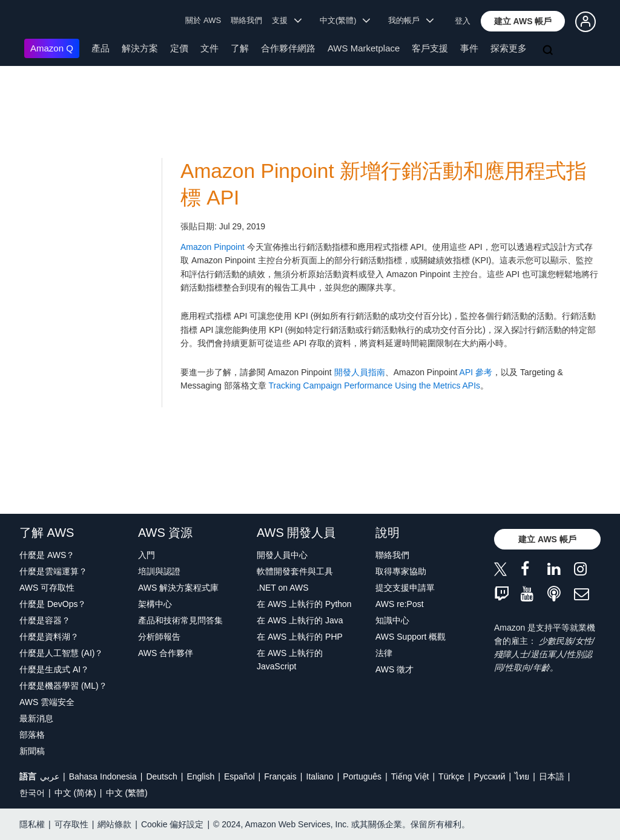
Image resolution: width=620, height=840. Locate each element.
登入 (463, 21)
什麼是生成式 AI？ (54, 669)
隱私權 (32, 824)
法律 (384, 653)
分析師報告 (159, 637)
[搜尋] (549, 51)
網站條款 (114, 824)
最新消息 (36, 718)
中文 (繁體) (127, 793)
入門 (147, 555)
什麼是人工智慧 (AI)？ (61, 653)
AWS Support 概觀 (411, 637)
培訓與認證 (159, 571)
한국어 (32, 793)
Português (362, 776)
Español (239, 776)
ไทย (522, 776)
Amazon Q (52, 48)
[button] (523, 21)
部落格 (32, 735)
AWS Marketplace (364, 48)
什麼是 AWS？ (47, 555)
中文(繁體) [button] (345, 20)
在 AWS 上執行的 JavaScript (290, 660)
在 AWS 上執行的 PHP (300, 637)
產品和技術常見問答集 (180, 620)
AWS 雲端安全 (47, 702)
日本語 (552, 776)
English (200, 776)
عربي (50, 776)
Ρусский (490, 776)
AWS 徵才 (394, 669)
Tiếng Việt (410, 776)
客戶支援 (430, 48)
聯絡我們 (246, 20)
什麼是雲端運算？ (53, 571)
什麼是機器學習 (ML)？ (63, 686)
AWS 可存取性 (47, 588)
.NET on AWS (283, 588)
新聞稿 (32, 751)
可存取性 (71, 824)
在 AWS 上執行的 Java (300, 620)
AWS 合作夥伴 (166, 653)
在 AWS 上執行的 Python (304, 604)
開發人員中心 (282, 555)
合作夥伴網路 (288, 48)
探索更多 (509, 48)
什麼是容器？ (45, 620)
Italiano (320, 776)
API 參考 (476, 372)
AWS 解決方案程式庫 (178, 588)
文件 (209, 48)
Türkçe (451, 776)
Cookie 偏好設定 (172, 824)
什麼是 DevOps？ (53, 604)
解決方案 (140, 48)
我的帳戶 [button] (411, 20)
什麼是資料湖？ (49, 637)
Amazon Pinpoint (213, 247)
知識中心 (392, 620)
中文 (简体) (75, 793)
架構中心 (155, 604)
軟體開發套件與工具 (295, 571)
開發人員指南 (360, 372)
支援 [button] (287, 20)
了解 (240, 48)
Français (280, 776)
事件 (469, 48)
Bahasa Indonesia (103, 776)
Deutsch (161, 776)
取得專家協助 (401, 571)
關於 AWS (203, 20)
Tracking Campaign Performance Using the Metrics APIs (374, 386)
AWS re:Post (400, 604)
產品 (101, 48)
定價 (179, 48)
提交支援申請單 (405, 588)
